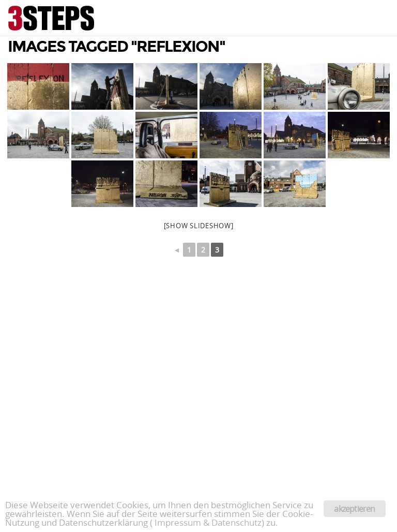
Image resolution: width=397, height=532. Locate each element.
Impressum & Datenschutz (208, 522)
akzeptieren (354, 509)
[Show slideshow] (199, 226)
